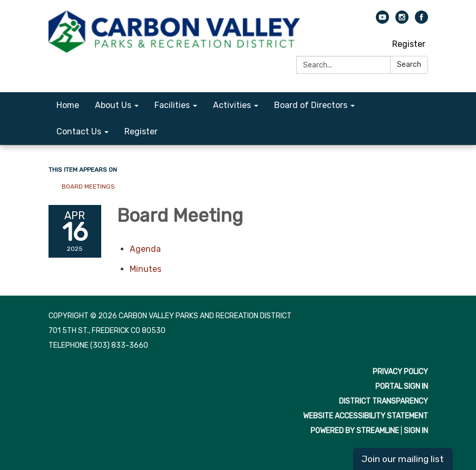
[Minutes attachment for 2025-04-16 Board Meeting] (145, 269)
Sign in (416, 431)
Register (409, 44)
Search (409, 65)
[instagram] (402, 21)
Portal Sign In (402, 386)
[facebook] (421, 21)
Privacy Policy (400, 372)
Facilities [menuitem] (172, 105)
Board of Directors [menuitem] (311, 105)
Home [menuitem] (68, 105)
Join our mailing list (403, 459)
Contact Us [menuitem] (79, 131)
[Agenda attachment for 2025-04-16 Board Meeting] (145, 249)
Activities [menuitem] (232, 105)
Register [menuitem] (141, 131)
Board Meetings (88, 187)
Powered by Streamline (355, 431)
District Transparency (383, 401)
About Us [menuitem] (113, 105)
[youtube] (382, 21)
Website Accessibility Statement (366, 416)
